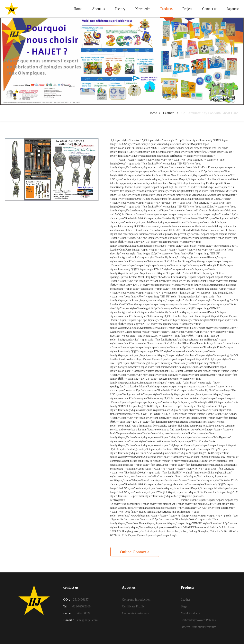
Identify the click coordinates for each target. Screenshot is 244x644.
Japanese (233, 9)
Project (187, 9)
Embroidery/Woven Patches (198, 620)
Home (78, 9)
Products (166, 9)
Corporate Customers (135, 613)
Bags (184, 606)
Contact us (210, 9)
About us (99, 9)
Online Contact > (135, 552)
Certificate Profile (133, 606)
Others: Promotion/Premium (198, 627)
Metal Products (190, 613)
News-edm (143, 9)
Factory (120, 9)
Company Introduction (136, 600)
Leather (169, 113)
